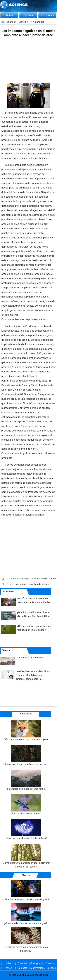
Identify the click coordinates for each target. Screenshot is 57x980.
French (8, 968)
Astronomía (47, 16)
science (11, 22)
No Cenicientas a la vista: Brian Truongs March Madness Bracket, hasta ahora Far (33, 675)
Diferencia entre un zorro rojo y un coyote (26, 731)
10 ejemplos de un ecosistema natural (26, 780)
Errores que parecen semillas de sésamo (28, 584)
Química (28, 16)
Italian (8, 963)
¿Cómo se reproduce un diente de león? (26, 829)
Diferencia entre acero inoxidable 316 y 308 (26, 890)
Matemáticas (36, 968)
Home (9, 16)
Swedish (51, 963)
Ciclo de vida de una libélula (26, 805)
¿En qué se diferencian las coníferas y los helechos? (26, 940)
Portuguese (36, 963)
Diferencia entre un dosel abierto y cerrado (26, 755)
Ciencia (23, 22)
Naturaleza (39, 22)
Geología (22, 968)
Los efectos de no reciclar (30, 658)
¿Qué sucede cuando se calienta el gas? (26, 914)
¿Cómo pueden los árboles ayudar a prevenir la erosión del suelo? (26, 856)
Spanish (22, 963)
